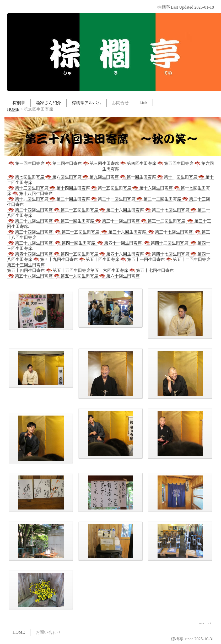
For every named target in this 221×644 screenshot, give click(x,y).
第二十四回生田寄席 (30, 210)
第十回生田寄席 (137, 177)
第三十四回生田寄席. (30, 232)
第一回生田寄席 (26, 164)
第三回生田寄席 (100, 164)
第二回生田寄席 (63, 164)
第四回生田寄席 (138, 164)
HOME (13, 109)
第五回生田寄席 (175, 164)
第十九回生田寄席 (28, 199)
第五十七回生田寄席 (151, 271)
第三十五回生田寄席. (77, 232)
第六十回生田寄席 (119, 276)
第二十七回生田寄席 (167, 210)
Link (143, 102)
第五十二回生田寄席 (188, 260)
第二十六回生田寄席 (121, 210)
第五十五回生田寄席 (68, 271)
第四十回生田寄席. (75, 243)
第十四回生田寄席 (69, 188)
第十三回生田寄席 (28, 188)
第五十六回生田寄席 (109, 270)
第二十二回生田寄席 (158, 199)
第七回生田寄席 (26, 177)
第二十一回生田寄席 (113, 199)
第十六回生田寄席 (152, 188)
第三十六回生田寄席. (124, 232)
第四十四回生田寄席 (30, 254)
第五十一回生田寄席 (142, 260)
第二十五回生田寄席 (76, 210)
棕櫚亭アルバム (87, 103)
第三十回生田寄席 (73, 221)
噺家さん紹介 (48, 103)
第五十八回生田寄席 (30, 276)
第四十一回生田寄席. (120, 243)
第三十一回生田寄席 (117, 221)
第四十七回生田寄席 (167, 254)
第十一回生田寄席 (177, 177)
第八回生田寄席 (63, 177)
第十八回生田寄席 (32, 194)
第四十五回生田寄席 (76, 254)
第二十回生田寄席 (69, 199)
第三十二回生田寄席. (163, 221)
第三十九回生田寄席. (30, 243)
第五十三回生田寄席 (26, 265)
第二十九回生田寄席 (30, 221)
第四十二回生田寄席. (166, 243)
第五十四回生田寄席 (26, 270)
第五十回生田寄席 (99, 260)
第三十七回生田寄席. (170, 232)
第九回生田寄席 (100, 177)
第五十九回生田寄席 (76, 276)
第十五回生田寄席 (111, 188)
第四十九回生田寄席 (55, 260)
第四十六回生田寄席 (121, 254)
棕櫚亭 (19, 103)
